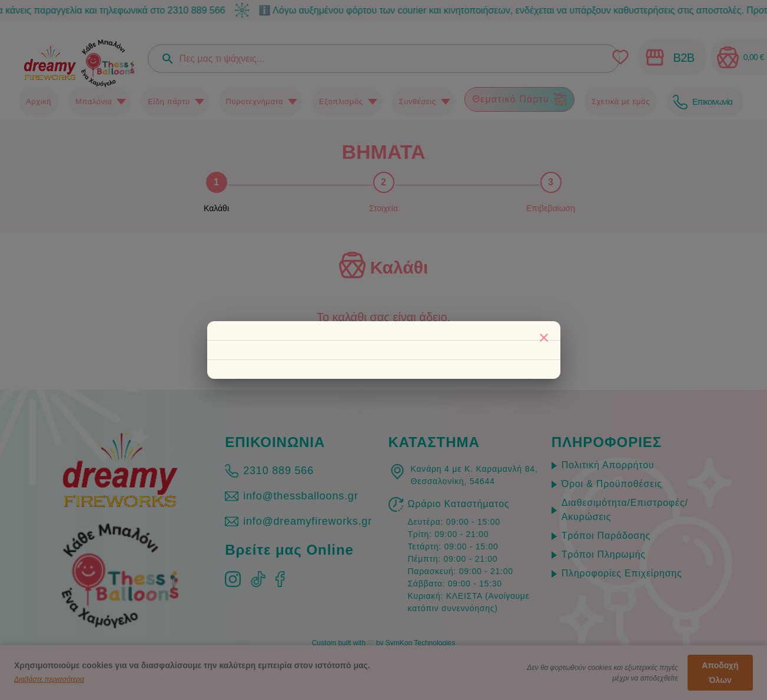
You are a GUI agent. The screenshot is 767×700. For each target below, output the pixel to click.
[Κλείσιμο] (544, 338)
